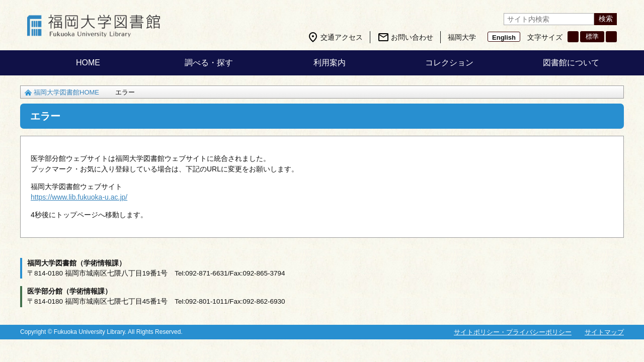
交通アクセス (342, 37)
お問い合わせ (412, 37)
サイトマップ (604, 332)
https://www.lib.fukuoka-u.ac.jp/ (79, 197)
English (504, 37)
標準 (592, 36)
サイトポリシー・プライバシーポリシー (513, 332)
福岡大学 (462, 37)
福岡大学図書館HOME (66, 92)
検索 (606, 19)
